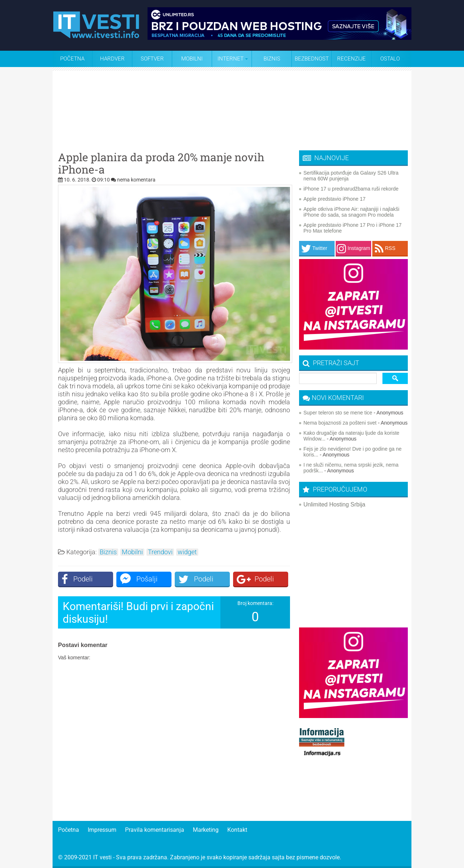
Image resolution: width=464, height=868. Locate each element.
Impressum (102, 830)
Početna (72, 59)
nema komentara (136, 180)
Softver (152, 59)
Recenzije (351, 59)
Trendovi (160, 552)
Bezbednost (312, 59)
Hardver (112, 59)
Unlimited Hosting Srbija (334, 504)
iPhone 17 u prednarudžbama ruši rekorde (351, 189)
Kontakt (237, 830)
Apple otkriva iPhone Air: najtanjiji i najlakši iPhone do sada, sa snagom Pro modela (351, 212)
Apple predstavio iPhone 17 (334, 199)
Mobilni (192, 59)
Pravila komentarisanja (155, 830)
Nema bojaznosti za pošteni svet (340, 423)
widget (187, 552)
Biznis (272, 59)
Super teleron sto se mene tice (338, 413)
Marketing (206, 830)
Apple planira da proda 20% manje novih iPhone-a (161, 163)
